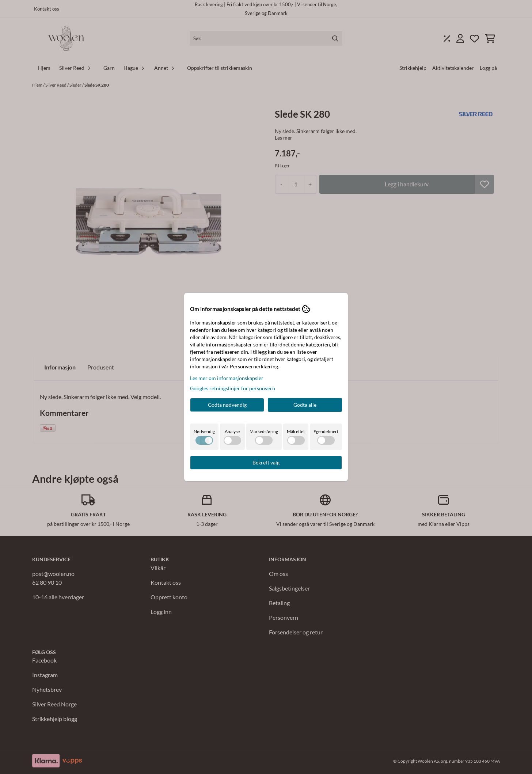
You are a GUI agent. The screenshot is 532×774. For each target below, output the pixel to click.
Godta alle (305, 405)
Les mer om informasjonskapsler (227, 378)
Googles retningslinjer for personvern (233, 388)
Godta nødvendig (227, 405)
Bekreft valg (266, 462)
